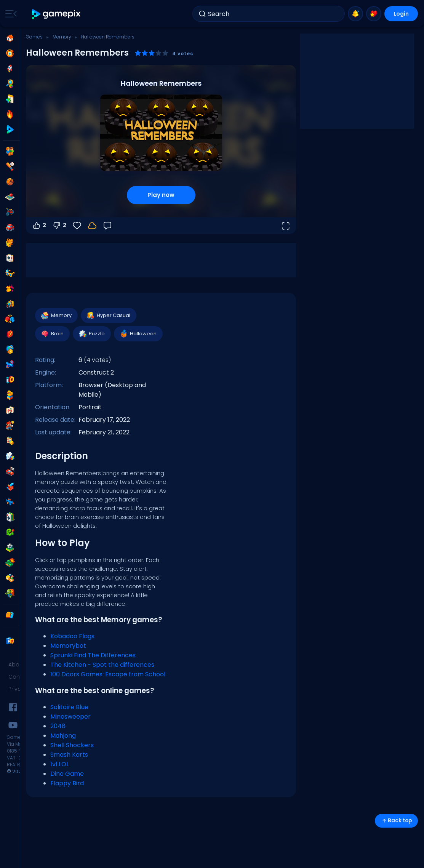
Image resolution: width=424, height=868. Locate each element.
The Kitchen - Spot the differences (102, 665)
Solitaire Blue (69, 707)
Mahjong (63, 736)
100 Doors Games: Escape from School (108, 674)
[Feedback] (107, 226)
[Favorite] (77, 226)
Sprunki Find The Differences (93, 655)
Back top (396, 821)
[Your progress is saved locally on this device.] (92, 226)
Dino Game (67, 774)
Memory (62, 37)
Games (34, 37)
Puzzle (91, 334)
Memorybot (68, 646)
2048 (58, 726)
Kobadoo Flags (72, 636)
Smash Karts (69, 755)
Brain (52, 334)
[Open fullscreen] (285, 226)
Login (401, 14)
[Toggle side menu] (10, 14)
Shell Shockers (72, 745)
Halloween (138, 334)
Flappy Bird (67, 783)
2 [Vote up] (39, 226)
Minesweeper (70, 717)
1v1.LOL (60, 764)
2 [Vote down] (59, 226)
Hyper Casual (108, 315)
